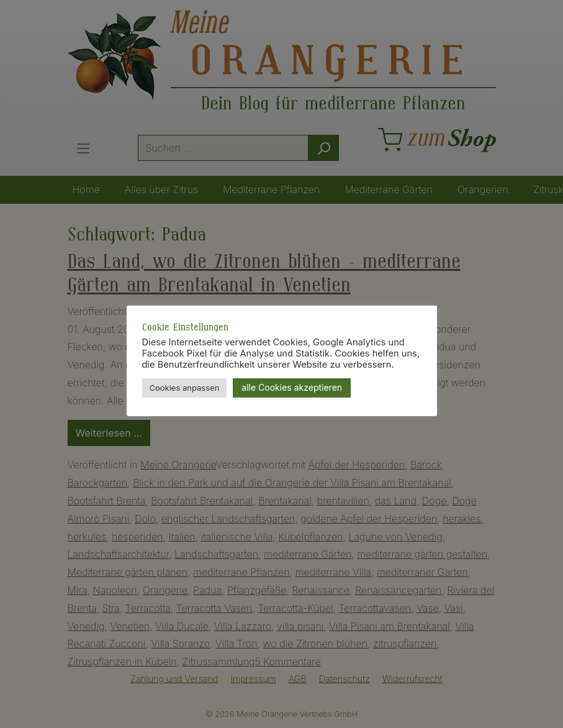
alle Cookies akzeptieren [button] (292, 387)
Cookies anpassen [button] (185, 388)
